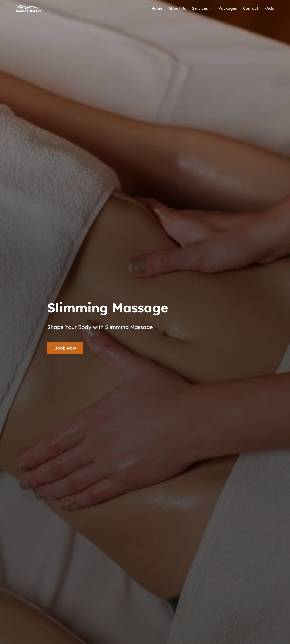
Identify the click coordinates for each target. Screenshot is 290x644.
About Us (177, 8)
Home (157, 8)
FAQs (269, 8)
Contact (251, 8)
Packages (228, 8)
